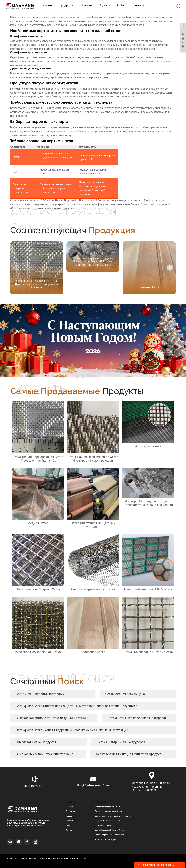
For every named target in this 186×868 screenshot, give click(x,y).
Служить (69, 821)
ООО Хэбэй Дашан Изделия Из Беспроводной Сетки (73, 200)
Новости (69, 816)
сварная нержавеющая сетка (108, 821)
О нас (68, 825)
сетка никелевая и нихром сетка (110, 830)
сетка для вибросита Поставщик (40, 694)
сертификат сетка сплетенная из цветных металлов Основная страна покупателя (77, 706)
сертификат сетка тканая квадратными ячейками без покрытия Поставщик (72, 730)
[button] (170, 268)
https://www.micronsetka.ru (70, 97)
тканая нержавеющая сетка (107, 806)
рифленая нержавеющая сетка (109, 811)
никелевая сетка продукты (36, 742)
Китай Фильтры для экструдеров (121, 742)
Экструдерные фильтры (105, 840)
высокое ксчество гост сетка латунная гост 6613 (52, 718)
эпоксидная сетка (103, 825)
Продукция (70, 811)
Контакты (70, 830)
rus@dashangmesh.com (93, 785)
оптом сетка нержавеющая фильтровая (137, 718)
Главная (69, 806)
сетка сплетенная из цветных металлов (113, 816)
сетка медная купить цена (125, 694)
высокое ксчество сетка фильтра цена (45, 754)
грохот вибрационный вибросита (109, 835)
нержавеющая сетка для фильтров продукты (130, 754)
